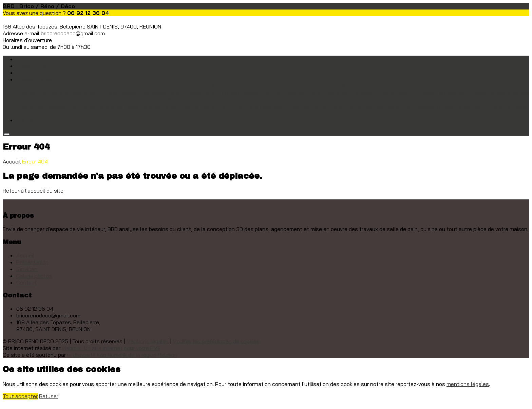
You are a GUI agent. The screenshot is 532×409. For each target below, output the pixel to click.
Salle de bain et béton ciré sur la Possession (234, 106)
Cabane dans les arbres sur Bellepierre (286, 86)
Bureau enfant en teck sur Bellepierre (192, 86)
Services (27, 73)
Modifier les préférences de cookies (216, 341)
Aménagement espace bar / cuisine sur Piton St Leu (80, 86)
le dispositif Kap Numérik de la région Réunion (122, 355)
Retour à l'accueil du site (33, 191)
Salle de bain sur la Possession (402, 106)
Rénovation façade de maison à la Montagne (123, 106)
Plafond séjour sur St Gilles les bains (360, 100)
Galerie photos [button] (34, 79)
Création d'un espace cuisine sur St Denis (67, 93)
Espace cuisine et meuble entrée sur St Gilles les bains (443, 93)
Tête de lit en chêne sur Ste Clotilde (133, 113)
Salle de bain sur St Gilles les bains (484, 106)
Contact (27, 120)
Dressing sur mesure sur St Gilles (160, 93)
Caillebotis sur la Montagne (368, 86)
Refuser (49, 396)
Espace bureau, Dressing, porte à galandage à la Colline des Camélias (288, 93)
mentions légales (468, 384)
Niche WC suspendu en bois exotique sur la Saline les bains (241, 100)
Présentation (32, 66)
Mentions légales (148, 341)
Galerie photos (34, 276)
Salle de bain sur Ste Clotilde (52, 113)
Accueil (25, 59)
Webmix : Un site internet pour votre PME (111, 348)
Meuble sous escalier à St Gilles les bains (116, 100)
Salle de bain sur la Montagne (326, 106)
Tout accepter (20, 396)
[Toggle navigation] (7, 134)
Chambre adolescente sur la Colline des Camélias (464, 86)
